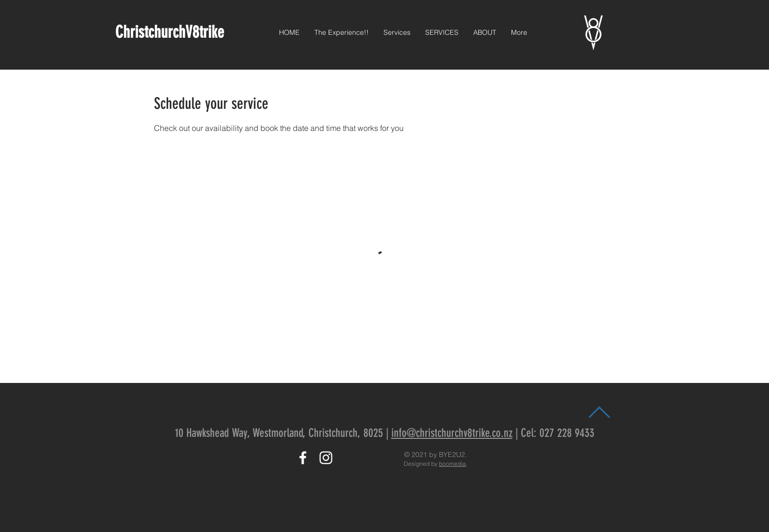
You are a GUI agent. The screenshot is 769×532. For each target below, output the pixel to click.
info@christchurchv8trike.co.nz (452, 433)
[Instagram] (326, 458)
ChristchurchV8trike (172, 32)
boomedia (452, 464)
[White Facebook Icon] (303, 458)
